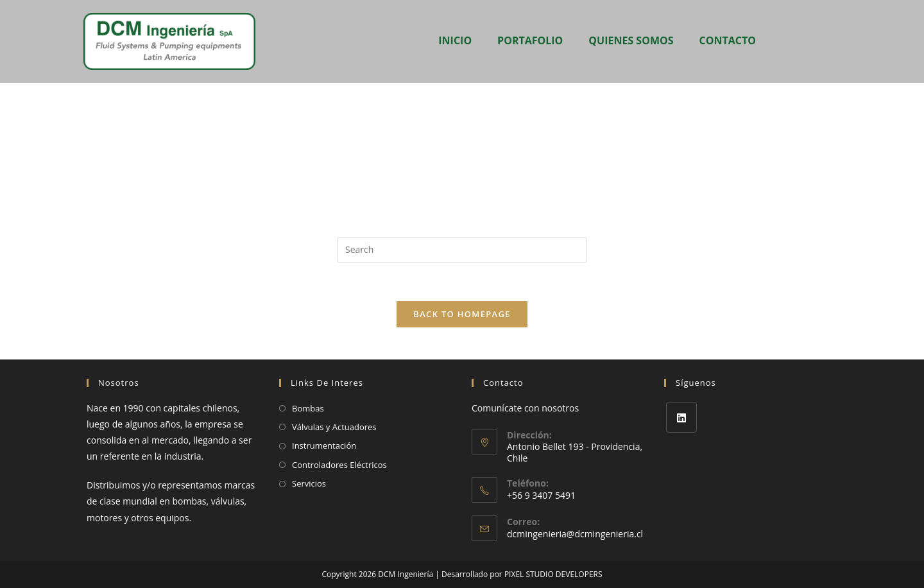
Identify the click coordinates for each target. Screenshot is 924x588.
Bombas (308, 408)
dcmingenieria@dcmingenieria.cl (575, 534)
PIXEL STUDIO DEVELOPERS (553, 574)
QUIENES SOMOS (631, 40)
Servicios (309, 483)
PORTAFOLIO (530, 40)
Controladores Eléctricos (339, 465)
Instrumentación (324, 445)
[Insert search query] (462, 250)
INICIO (455, 40)
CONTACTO (728, 40)
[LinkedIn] (681, 417)
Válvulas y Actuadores (334, 427)
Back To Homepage (462, 314)
